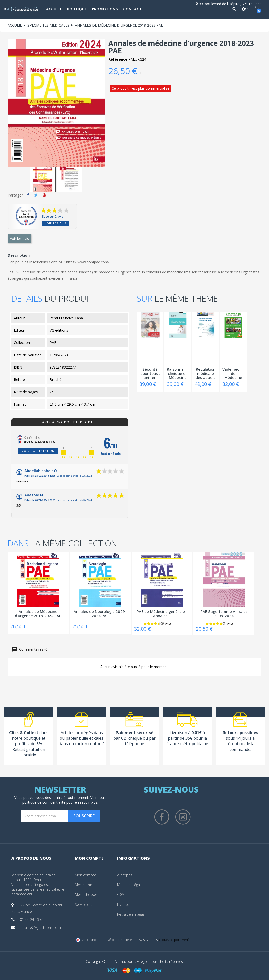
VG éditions (59, 330)
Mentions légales (131, 885)
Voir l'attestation (38, 451)
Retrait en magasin (132, 914)
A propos (125, 875)
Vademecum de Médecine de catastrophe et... (233, 373)
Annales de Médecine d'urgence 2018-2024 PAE (38, 614)
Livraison (124, 904)
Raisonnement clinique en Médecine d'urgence (178, 373)
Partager (28, 195)
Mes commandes (89, 885)
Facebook (162, 817)
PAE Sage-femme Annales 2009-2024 (224, 614)
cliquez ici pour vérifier (176, 940)
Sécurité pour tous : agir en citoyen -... (150, 373)
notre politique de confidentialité (64, 800)
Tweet (36, 195)
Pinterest (44, 195)
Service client (85, 904)
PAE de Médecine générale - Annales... (162, 614)
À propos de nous (31, 858)
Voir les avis (55, 223)
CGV (121, 895)
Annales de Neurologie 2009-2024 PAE (100, 614)
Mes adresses (86, 895)
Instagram (183, 817)
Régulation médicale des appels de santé (205, 373)
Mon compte (85, 875)
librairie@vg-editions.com (40, 928)
